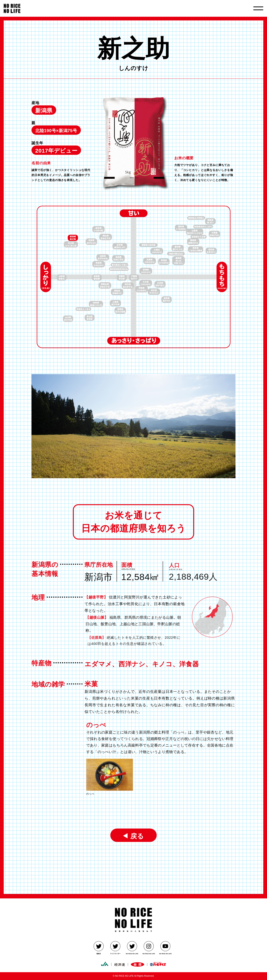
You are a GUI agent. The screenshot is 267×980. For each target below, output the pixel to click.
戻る (135, 836)
